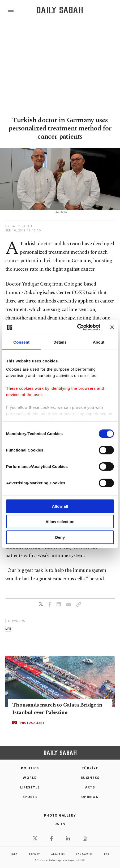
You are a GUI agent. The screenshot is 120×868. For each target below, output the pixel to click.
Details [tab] (60, 342)
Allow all (60, 506)
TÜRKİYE (90, 768)
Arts (90, 787)
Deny (60, 537)
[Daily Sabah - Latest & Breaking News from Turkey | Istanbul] (60, 10)
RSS (106, 854)
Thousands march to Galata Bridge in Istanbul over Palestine (57, 709)
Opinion (90, 797)
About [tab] (98, 342)
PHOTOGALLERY (32, 723)
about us (58, 854)
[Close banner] (112, 327)
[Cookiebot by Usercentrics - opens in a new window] (77, 327)
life (8, 628)
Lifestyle (30, 787)
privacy (35, 854)
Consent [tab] (21, 342)
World (30, 778)
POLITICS (30, 768)
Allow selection (60, 522)
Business (90, 778)
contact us (84, 854)
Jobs (14, 854)
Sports (30, 797)
